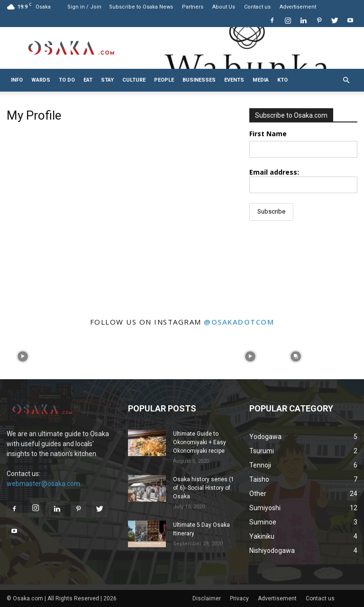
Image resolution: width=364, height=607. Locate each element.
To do (67, 80)
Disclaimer (207, 598)
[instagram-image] (23, 356)
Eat (88, 80)
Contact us (257, 7)
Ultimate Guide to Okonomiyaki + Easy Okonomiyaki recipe (200, 442)
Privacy (239, 598)
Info (17, 80)
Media (261, 80)
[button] (346, 80)
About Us (224, 7)
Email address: (303, 180)
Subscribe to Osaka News (141, 7)
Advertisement (298, 7)
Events (234, 80)
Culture (134, 80)
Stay (107, 80)
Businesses (199, 80)
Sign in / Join (84, 7)
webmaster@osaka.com (43, 484)
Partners (193, 7)
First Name (268, 134)
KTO (282, 80)
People (164, 80)
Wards (41, 80)
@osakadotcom (239, 322)
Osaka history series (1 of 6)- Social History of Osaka (204, 488)
